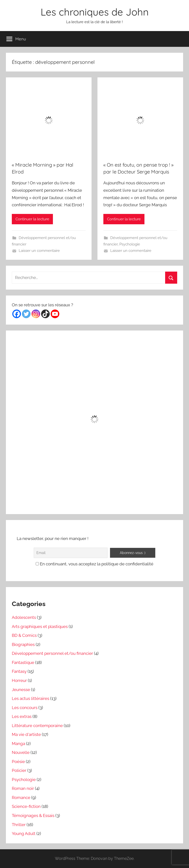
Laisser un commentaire (39, 251)
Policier (19, 770)
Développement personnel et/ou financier (52, 653)
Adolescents (24, 617)
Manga (18, 744)
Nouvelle (21, 752)
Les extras (22, 716)
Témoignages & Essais (33, 816)
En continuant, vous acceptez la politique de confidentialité (94, 564)
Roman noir (23, 788)
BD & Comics (24, 635)
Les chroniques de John (95, 12)
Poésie (18, 762)
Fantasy (19, 671)
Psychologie (130, 244)
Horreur (19, 680)
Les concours (25, 708)
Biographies (23, 644)
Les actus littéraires (31, 698)
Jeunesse (21, 690)
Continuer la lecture (32, 219)
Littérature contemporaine (37, 726)
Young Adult (24, 833)
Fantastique (23, 662)
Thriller (19, 825)
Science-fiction (26, 806)
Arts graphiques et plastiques (40, 626)
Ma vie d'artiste (26, 734)
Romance (21, 798)
